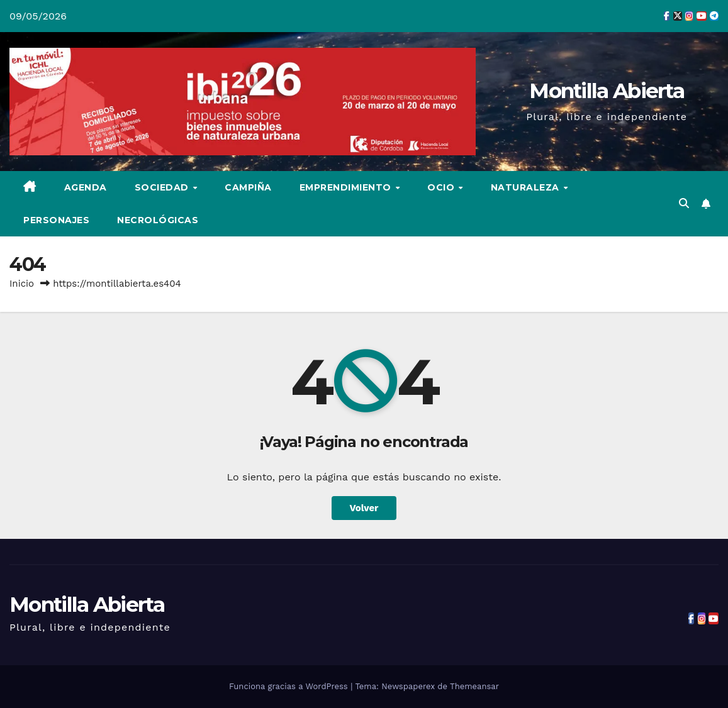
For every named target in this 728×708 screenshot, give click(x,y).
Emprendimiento (347, 187)
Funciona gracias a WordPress (290, 686)
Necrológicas (158, 220)
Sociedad (163, 187)
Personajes (56, 220)
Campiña (248, 187)
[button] (684, 203)
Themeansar (474, 686)
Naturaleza (527, 187)
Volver (364, 508)
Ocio (442, 187)
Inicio (22, 284)
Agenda (86, 187)
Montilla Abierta (607, 91)
